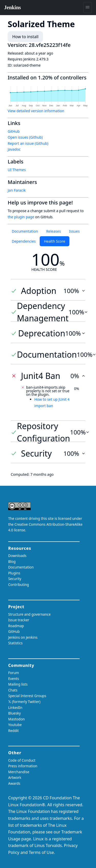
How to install (25, 37)
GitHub (14, 131)
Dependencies (24, 241)
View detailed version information (36, 111)
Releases (53, 231)
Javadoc (14, 149)
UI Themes (17, 170)
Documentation (25, 231)
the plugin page (21, 217)
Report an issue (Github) (28, 143)
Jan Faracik (17, 190)
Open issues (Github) (25, 137)
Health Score (54, 241)
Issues (74, 231)
